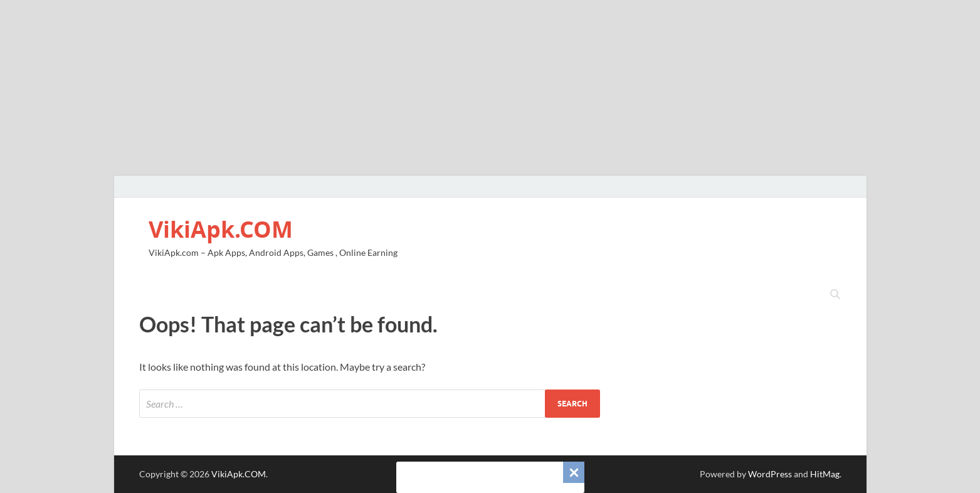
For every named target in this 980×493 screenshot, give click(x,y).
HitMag (825, 474)
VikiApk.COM (221, 229)
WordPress (770, 474)
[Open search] (835, 295)
